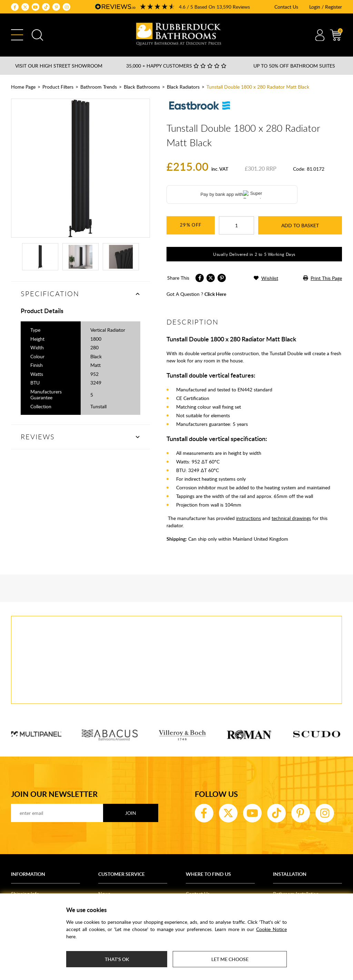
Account (320, 35)
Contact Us (286, 7)
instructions (249, 518)
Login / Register (326, 7)
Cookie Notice (271, 929)
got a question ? (196, 294)
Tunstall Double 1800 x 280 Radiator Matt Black (258, 87)
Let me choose (230, 959)
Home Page (23, 87)
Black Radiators (183, 87)
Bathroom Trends (99, 87)
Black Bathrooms (142, 87)
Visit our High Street (59, 66)
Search (37, 35)
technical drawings (291, 518)
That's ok (117, 959)
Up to (294, 66)
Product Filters (58, 87)
